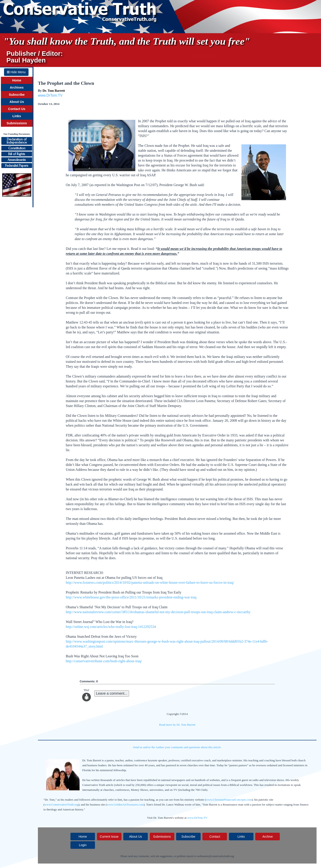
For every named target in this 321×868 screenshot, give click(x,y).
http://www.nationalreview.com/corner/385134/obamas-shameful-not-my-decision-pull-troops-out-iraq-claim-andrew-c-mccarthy (158, 612)
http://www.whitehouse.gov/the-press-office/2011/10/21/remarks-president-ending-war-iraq (131, 597)
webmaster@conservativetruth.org (215, 856)
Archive (268, 837)
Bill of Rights (17, 154)
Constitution (17, 148)
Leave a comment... (112, 693)
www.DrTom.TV (50, 95)
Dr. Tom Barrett (54, 91)
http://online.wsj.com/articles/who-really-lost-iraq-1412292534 (111, 627)
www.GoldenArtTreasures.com (125, 805)
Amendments (17, 160)
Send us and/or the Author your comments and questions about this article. (177, 747)
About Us (17, 102)
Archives (17, 87)
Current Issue (109, 837)
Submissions (17, 123)
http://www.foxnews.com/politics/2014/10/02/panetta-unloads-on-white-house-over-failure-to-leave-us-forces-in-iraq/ (150, 582)
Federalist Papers (17, 166)
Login (83, 845)
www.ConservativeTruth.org (61, 805)
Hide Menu (16, 72)
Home (17, 80)
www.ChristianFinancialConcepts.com (229, 800)
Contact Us (17, 109)
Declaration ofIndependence (17, 141)
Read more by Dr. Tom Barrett (177, 725)
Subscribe (17, 95)
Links (17, 116)
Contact (215, 837)
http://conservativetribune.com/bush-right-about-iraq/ (104, 661)
